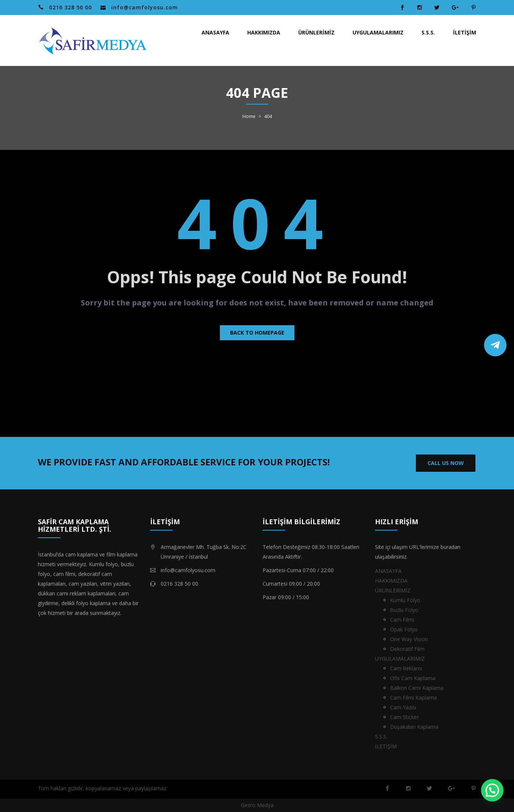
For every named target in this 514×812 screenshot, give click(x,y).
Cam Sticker (404, 717)
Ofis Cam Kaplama (413, 678)
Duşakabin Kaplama (414, 727)
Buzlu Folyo (404, 610)
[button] (492, 790)
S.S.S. (428, 32)
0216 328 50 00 (70, 7)
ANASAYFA (215, 32)
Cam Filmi (402, 620)
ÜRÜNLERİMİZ (316, 32)
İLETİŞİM (465, 32)
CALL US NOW (446, 463)
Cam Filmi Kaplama (413, 698)
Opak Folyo (404, 629)
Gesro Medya (257, 805)
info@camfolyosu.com (145, 7)
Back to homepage (257, 333)
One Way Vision (409, 639)
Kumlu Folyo (405, 600)
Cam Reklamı (406, 668)
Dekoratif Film (407, 649)
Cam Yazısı (403, 707)
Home (249, 117)
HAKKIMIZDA (264, 32)
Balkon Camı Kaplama (417, 688)
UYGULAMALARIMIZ (378, 32)
